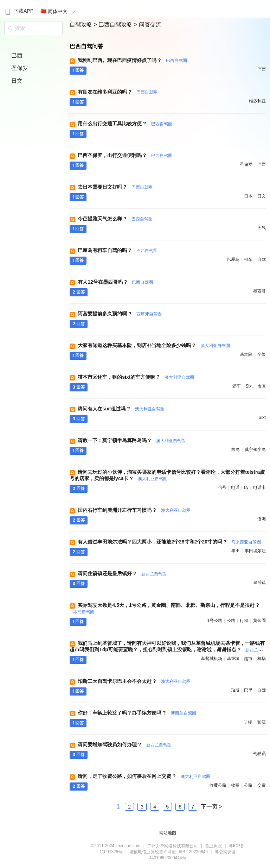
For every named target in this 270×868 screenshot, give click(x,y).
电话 (235, 488)
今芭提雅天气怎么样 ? (115, 219)
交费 (262, 785)
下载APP (18, 11)
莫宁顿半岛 (255, 449)
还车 (237, 386)
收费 (235, 785)
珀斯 (235, 690)
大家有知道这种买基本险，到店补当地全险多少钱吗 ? (154, 345)
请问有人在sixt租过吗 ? (121, 409)
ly (246, 488)
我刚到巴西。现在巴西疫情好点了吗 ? (132, 60)
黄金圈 (259, 621)
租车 (248, 259)
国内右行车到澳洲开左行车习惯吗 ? (134, 510)
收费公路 (218, 785)
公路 (231, 621)
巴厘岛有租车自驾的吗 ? (117, 250)
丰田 (236, 551)
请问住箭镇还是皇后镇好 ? (122, 573)
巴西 (17, 55)
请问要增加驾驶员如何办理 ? (124, 744)
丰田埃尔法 (255, 551)
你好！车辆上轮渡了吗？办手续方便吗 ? (137, 713)
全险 (262, 354)
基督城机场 (212, 659)
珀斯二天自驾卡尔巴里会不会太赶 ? (134, 681)
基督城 (233, 659)
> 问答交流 (148, 24)
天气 (262, 228)
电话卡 (259, 488)
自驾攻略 (82, 24)
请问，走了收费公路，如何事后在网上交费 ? (144, 776)
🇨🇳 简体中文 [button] (59, 11)
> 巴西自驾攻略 (114, 24)
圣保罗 (20, 68)
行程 (244, 621)
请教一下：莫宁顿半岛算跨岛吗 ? (131, 440)
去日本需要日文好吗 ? (115, 187)
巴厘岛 (233, 259)
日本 (248, 196)
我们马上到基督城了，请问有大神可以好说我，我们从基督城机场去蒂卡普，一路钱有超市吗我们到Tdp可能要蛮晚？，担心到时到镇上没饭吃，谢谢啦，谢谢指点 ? (167, 649)
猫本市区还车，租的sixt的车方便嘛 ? (136, 377)
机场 (262, 659)
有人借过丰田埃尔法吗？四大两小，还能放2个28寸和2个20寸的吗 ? (169, 542)
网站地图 (168, 833)
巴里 (248, 690)
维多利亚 (257, 101)
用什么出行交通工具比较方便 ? (125, 124)
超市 (248, 659)
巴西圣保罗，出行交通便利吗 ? (125, 155)
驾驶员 (259, 754)
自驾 (262, 259)
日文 (17, 81)
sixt (249, 386)
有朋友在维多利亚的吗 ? (117, 92)
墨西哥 (259, 291)
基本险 (246, 354)
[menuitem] (18, 9)
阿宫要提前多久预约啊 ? (120, 314)
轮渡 (262, 722)
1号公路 (215, 621)
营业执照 (213, 846)
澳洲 (262, 519)
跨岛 (236, 449)
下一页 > (212, 807)
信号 (222, 488)
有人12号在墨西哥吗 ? (115, 282)
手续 (248, 722)
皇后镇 (259, 583)
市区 (262, 386)
